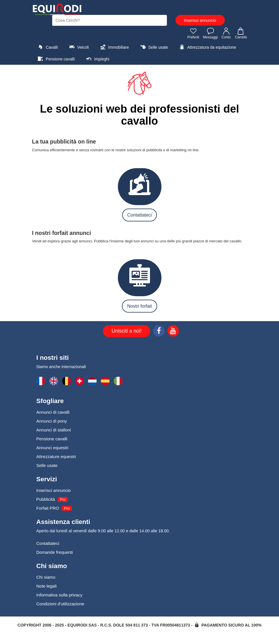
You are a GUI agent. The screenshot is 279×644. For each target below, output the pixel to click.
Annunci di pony (52, 421)
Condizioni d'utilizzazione (60, 604)
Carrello (241, 33)
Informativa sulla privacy (59, 595)
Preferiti (193, 33)
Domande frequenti (55, 552)
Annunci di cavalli (53, 412)
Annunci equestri (52, 448)
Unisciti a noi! (127, 331)
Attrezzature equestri (56, 457)
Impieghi (97, 59)
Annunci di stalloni (54, 430)
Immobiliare (114, 47)
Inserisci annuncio (200, 20)
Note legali (47, 586)
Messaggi (210, 33)
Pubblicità (46, 499)
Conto (227, 33)
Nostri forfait (139, 306)
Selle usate (153, 47)
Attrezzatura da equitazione (207, 47)
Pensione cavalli (56, 59)
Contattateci (139, 215)
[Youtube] (173, 332)
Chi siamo (46, 577)
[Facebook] (159, 332)
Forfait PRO (48, 508)
